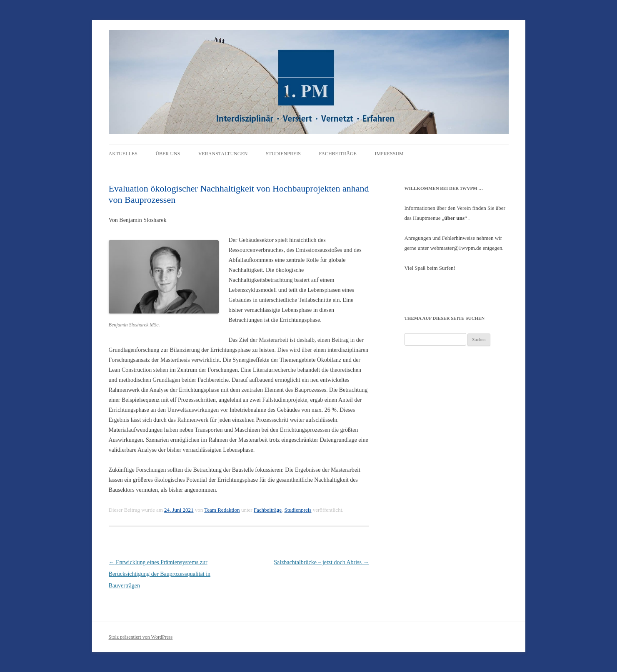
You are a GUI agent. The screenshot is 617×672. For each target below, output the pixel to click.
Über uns (168, 154)
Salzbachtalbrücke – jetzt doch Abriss (321, 562)
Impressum (389, 154)
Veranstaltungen (223, 154)
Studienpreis (283, 154)
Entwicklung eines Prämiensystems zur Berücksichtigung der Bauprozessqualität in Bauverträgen (160, 574)
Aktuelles (123, 154)
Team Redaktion (222, 510)
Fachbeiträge (337, 154)
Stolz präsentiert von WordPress (141, 637)
